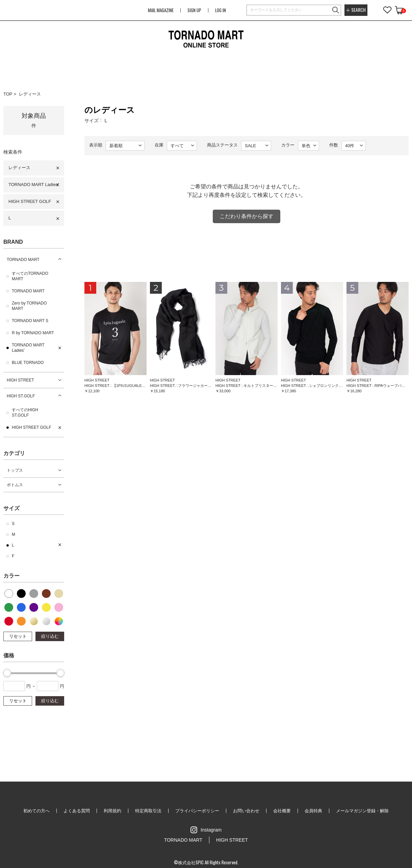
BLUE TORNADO (28, 363)
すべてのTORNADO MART (30, 276)
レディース (30, 94)
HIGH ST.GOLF (21, 396)
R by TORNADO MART (33, 333)
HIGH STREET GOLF (30, 201)
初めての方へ (36, 811)
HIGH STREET (20, 380)
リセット (18, 636)
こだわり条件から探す (247, 216)
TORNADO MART (23, 260)
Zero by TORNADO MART (29, 306)
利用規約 (112, 811)
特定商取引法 (148, 811)
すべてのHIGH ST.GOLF (25, 413)
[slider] (7, 673)
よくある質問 (77, 811)
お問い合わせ (246, 811)
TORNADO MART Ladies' (34, 185)
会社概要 (282, 811)
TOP (8, 94)
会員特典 (313, 811)
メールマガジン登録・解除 (362, 811)
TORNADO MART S (30, 321)
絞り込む (50, 636)
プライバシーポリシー (197, 811)
